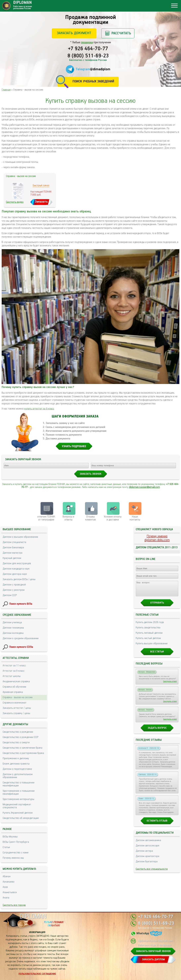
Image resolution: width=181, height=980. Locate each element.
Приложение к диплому (16, 758)
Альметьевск (10, 892)
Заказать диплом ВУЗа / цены (19, 579)
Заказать (41, 202)
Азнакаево (9, 882)
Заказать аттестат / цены (17, 708)
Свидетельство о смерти (16, 743)
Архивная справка (13, 692)
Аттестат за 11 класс (14, 666)
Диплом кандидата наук (16, 569)
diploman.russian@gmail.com (144, 487)
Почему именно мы (13, 858)
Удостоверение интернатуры (18, 799)
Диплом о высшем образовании (20, 537)
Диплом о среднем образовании (21, 638)
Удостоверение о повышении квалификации (19, 792)
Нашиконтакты (135, 518)
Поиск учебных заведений (93, 81)
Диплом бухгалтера (147, 865)
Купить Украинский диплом (18, 813)
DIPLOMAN (33, 917)
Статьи (6, 847)
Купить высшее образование (152, 647)
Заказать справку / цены (16, 713)
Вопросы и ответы (68, 518)
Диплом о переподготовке (17, 769)
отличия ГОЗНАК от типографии (46, 518)
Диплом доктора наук (15, 574)
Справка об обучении (14, 687)
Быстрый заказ (41, 185)
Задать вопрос (157, 731)
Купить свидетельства (148, 631)
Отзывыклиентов (90, 518)
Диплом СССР (10, 595)
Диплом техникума (13, 628)
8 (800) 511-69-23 (88, 56)
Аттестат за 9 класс (14, 671)
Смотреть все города (14, 905)
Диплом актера (144, 854)
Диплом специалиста (14, 542)
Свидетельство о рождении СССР (20, 737)
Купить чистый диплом (148, 641)
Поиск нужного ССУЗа (21, 647)
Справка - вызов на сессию (18, 697)
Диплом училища (12, 622)
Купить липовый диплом (149, 636)
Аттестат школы (12, 676)
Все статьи (157, 655)
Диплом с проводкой (14, 585)
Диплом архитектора (147, 859)
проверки (87, 42)
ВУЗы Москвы (10, 837)
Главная (6, 90)
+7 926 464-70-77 (88, 49)
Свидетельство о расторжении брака (23, 753)
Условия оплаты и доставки (113, 518)
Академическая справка (16, 681)
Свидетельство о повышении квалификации (19, 784)
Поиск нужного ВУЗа (21, 604)
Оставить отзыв (157, 824)
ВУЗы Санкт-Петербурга (16, 842)
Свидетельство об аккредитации (21, 818)
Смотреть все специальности (152, 872)
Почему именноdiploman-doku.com (157, 538)
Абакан (7, 876)
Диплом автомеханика (148, 843)
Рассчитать (121, 33)
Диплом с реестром (14, 590)
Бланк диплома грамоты (16, 764)
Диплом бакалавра (13, 548)
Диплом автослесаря (147, 849)
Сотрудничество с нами (16, 853)
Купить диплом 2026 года (150, 625)
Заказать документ (74, 33)
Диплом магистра (12, 553)
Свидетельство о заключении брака (22, 748)
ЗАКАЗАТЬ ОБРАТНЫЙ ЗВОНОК (153, 951)
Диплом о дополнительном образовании (18, 776)
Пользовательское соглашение (37, 974)
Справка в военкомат (15, 703)
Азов (5, 887)
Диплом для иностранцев (17, 563)
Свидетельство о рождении (18, 732)
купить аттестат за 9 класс (39, 409)
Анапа (6, 898)
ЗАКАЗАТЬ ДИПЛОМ (153, 960)
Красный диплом (12, 558)
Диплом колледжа (13, 633)
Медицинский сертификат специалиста (17, 806)
